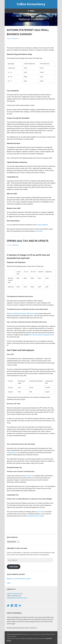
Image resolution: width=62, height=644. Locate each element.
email (20, 607)
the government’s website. (36, 516)
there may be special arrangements (40, 335)
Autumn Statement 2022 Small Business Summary (28, 32)
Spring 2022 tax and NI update (28, 241)
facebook (12, 607)
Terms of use (36, 639)
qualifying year (13, 453)
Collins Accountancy (31, 4)
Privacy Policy (29, 639)
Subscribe (13, 567)
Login (9, 583)
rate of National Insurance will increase (22, 314)
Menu (32, 11)
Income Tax (29, 476)
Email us (23, 639)
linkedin (16, 607)
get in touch (39, 231)
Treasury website (42, 225)
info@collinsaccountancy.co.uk (17, 598)
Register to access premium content (19, 579)
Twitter (8, 607)
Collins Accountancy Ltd (15, 594)
